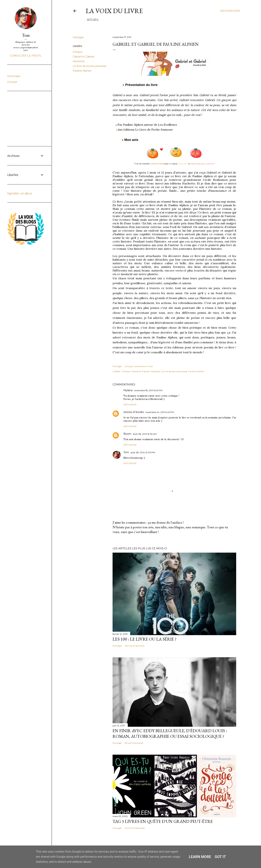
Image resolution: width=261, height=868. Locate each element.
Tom (126, 452)
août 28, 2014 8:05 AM (145, 434)
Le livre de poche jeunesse (90, 66)
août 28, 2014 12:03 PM (143, 452)
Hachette (79, 61)
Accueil (93, 20)
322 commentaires (134, 646)
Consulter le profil (26, 56)
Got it (220, 857)
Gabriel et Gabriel (83, 57)
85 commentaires (134, 743)
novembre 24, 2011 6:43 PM (160, 412)
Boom (127, 434)
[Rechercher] (230, 11)
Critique (78, 52)
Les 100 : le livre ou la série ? (145, 639)
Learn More (200, 857)
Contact (12, 82)
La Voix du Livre (114, 11)
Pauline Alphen (82, 71)
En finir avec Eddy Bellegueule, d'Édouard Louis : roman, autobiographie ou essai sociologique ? (170, 733)
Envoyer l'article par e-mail (139, 366)
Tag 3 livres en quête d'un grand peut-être (163, 821)
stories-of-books (134, 412)
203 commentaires (135, 828)
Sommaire (14, 76)
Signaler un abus (20, 193)
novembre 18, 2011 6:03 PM (148, 390)
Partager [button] (78, 37)
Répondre (130, 405)
